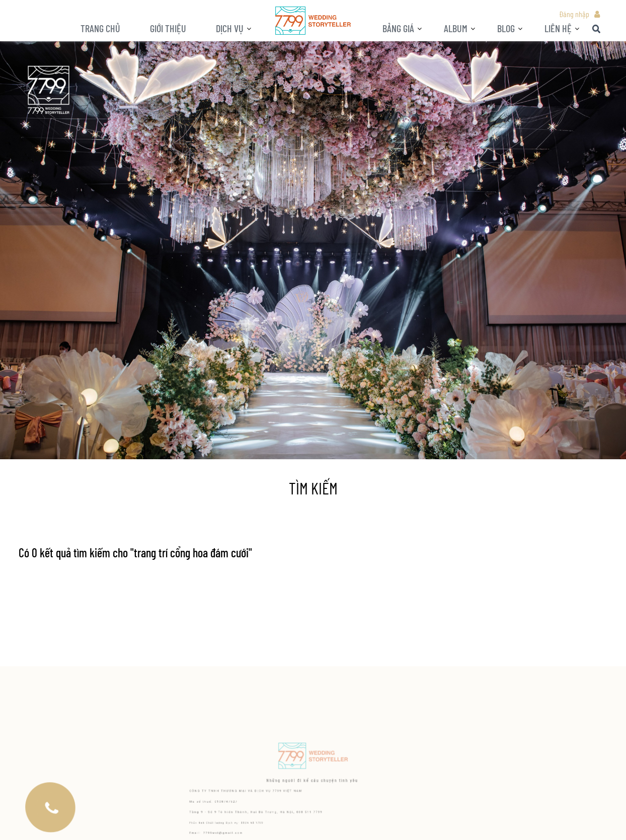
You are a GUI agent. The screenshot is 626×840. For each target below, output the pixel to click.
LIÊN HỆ (558, 28)
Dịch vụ (230, 28)
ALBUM (456, 28)
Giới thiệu (168, 28)
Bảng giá (398, 28)
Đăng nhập (574, 14)
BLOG (506, 28)
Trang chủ (100, 28)
